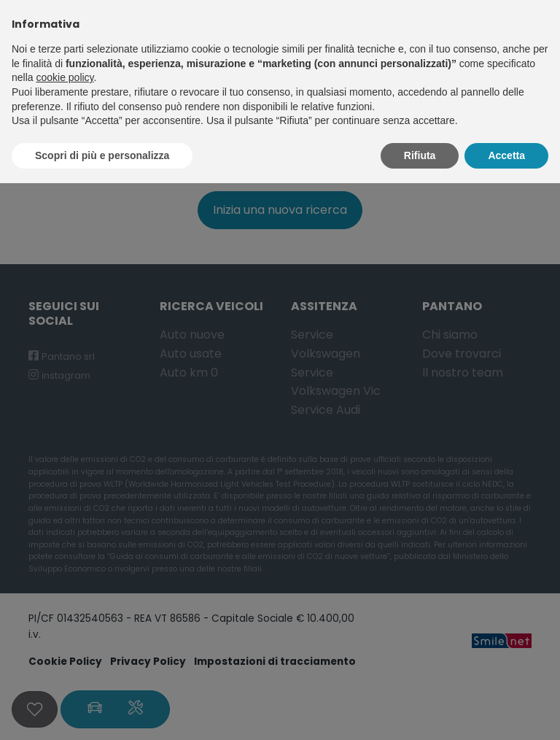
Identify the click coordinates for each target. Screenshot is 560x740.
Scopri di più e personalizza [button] (102, 155)
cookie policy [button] (65, 77)
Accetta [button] (506, 155)
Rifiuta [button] (420, 155)
